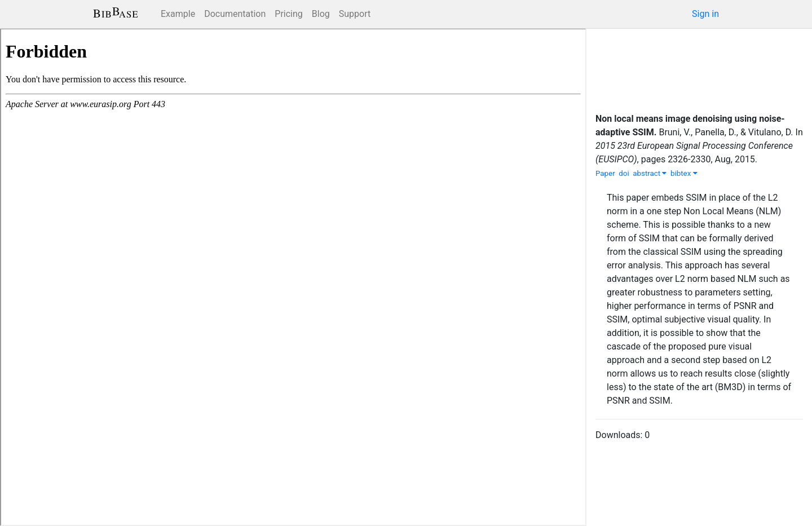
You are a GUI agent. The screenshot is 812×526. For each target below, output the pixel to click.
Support (355, 14)
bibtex (684, 173)
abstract (650, 173)
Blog (321, 14)
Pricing (289, 14)
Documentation (235, 14)
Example (178, 14)
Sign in (705, 14)
